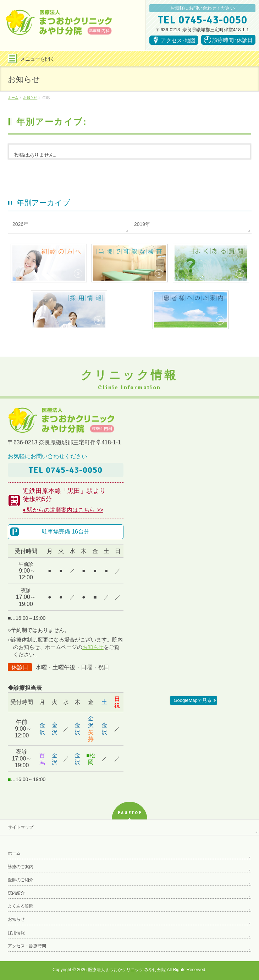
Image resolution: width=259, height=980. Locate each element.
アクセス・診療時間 (27, 946)
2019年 (142, 224)
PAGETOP (130, 813)
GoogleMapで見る (193, 700)
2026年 (20, 224)
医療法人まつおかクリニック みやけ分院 (127, 970)
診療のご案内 (21, 867)
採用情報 (16, 933)
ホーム (14, 853)
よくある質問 (21, 906)
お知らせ (93, 647)
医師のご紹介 (21, 880)
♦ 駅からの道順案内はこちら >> (63, 510)
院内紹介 (16, 893)
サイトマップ (21, 827)
